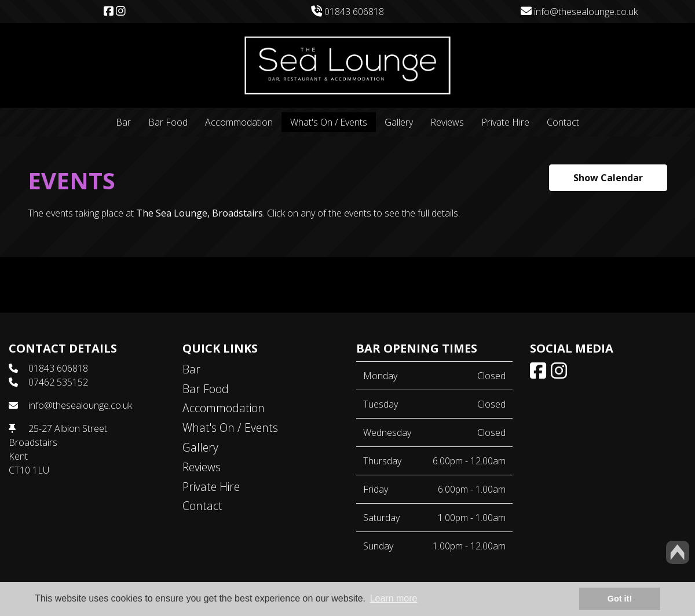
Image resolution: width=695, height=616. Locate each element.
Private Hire (505, 122)
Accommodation (239, 122)
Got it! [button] (620, 599)
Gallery (399, 122)
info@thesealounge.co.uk (579, 12)
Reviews (447, 122)
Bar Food (168, 122)
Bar (123, 122)
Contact (563, 122)
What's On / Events (329, 122)
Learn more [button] (394, 598)
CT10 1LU (29, 470)
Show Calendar (608, 178)
